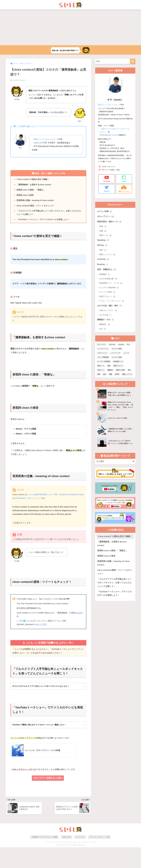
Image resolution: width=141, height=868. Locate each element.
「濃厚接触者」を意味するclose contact (34, 185)
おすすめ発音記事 (108, 280)
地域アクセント (108, 298)
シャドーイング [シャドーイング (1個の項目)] (115, 355)
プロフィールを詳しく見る (111, 170)
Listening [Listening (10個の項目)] (112, 346)
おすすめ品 (106, 317)
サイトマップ (80, 858)
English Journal (112, 135)
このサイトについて (109, 167)
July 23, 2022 (41, 626)
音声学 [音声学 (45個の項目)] (117, 376)
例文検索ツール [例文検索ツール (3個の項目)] (118, 363)
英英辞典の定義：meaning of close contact (36, 201)
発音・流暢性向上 (107, 271)
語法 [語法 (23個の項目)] (105, 376)
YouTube (107, 179)
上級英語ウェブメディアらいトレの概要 (44, 858)
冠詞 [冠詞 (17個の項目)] (109, 368)
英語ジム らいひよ (124, 189)
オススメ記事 (105, 212)
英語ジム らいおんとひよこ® (46, 139)
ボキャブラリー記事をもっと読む (48, 780)
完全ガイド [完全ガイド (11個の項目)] (101, 372)
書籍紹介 (105, 326)
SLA (103, 331)
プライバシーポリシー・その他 (99, 858)
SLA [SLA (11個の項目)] (128, 346)
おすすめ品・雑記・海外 (110, 307)
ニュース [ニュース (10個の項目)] (126, 355)
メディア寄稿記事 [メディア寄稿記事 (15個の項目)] (103, 359)
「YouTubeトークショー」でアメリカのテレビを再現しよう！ (43, 221)
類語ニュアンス (108, 256)
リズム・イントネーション (112, 302)
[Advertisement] (70, 27)
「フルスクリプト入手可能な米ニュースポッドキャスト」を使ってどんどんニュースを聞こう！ (49, 214)
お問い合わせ (67, 858)
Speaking (103, 241)
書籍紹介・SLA (106, 321)
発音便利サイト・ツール (111, 285)
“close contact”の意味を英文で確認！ (33, 179)
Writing (102, 246)
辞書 (103, 232)
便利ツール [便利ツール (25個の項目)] (101, 368)
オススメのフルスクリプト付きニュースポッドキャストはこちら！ (41, 687)
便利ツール (106, 236)
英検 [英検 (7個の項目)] (99, 376)
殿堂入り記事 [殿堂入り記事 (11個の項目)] (120, 372)
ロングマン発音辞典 (109, 289)
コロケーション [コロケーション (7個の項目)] (102, 355)
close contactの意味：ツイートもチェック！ (36, 206)
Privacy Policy (80, 863)
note (124, 179)
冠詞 (103, 251)
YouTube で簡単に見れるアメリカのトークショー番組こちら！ (39, 726)
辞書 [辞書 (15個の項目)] (110, 376)
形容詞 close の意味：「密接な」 (31, 190)
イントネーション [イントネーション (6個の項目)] (103, 351)
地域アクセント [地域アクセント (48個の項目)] (118, 368)
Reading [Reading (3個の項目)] (121, 346)
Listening (103, 260)
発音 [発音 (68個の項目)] (129, 372)
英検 (103, 227)
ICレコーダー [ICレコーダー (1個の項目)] (102, 346)
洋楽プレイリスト (108, 312)
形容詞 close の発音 (25, 196)
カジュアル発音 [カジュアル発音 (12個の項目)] (117, 351)
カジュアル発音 (108, 294)
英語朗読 (105, 276)
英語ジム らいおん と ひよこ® (109, 105)
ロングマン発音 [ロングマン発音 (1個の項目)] (117, 359)
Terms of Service (89, 863)
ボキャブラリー (106, 217)
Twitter (107, 189)
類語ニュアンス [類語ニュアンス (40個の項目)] (127, 376)
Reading (103, 266)
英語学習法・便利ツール (110, 222)
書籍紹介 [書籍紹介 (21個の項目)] (110, 372)
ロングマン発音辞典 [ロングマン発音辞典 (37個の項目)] (104, 363)
